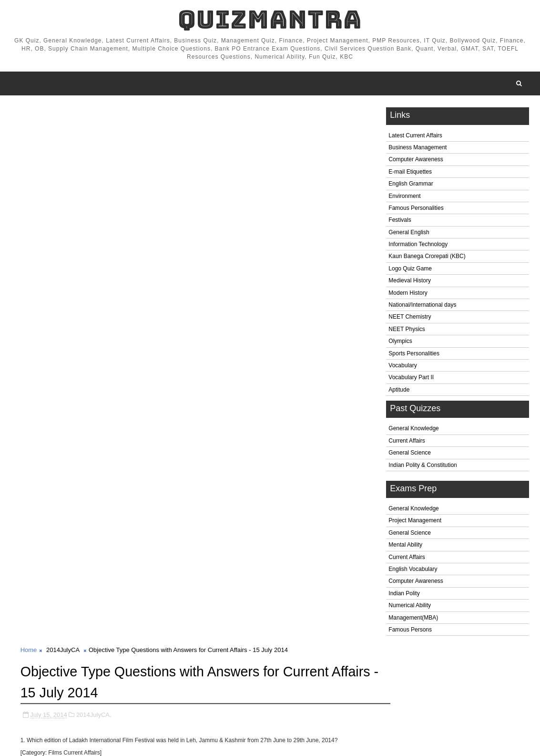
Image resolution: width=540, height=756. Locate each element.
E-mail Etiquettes (410, 174)
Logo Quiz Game (410, 270)
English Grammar (411, 186)
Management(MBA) (413, 620)
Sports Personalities (414, 355)
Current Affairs (407, 443)
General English (409, 234)
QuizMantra (270, 19)
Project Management (415, 523)
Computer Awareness (416, 162)
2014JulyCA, (94, 178)
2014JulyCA (63, 114)
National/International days (422, 307)
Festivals (400, 222)
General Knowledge (413, 431)
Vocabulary (402, 367)
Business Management (418, 149)
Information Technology (418, 246)
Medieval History (410, 283)
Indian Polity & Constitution (423, 467)
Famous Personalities (416, 210)
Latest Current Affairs (415, 137)
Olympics (400, 343)
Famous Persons (410, 632)
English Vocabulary (413, 571)
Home (29, 114)
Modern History (408, 295)
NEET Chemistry (410, 319)
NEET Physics (407, 331)
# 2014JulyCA (61, 703)
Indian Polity (404, 595)
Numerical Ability (410, 608)
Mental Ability (405, 547)
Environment (404, 198)
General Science (410, 455)
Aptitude (399, 392)
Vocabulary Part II (411, 380)
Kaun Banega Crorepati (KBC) (427, 259)
